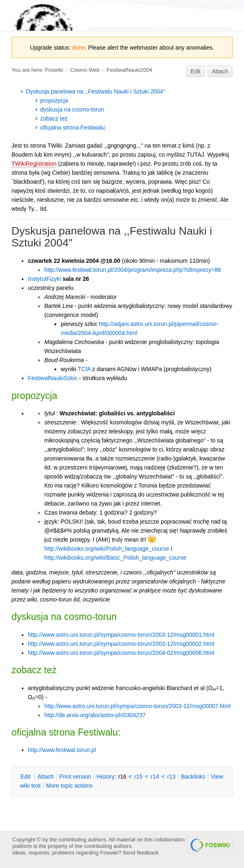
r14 (155, 777)
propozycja (54, 100)
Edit (196, 71)
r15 (138, 777)
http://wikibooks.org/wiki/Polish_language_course (107, 549)
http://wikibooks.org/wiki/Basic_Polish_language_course (115, 558)
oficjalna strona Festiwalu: (73, 128)
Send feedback (141, 853)
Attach (220, 71)
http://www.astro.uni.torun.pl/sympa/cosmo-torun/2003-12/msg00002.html (121, 644)
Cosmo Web (85, 70)
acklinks (193, 777)
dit (26, 777)
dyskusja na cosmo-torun (72, 109)
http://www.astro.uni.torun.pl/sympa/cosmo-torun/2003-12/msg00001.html (121, 635)
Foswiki (54, 70)
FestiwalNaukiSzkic (53, 378)
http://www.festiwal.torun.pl (62, 750)
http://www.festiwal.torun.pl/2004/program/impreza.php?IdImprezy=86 (133, 270)
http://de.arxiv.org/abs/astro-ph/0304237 (95, 715)
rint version (75, 777)
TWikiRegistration (34, 164)
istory (106, 777)
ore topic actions (69, 786)
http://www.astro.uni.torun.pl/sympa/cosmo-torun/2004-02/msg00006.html (121, 653)
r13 (171, 777)
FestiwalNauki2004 (129, 70)
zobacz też (54, 118)
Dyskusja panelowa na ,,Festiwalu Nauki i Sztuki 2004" (96, 91)
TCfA (84, 369)
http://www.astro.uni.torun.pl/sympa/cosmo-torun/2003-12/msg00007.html (137, 706)
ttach (46, 777)
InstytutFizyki (44, 279)
